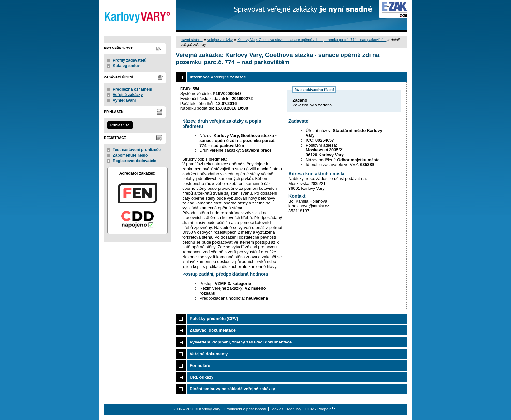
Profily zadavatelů (130, 60)
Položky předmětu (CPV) (214, 319)
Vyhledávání (124, 100)
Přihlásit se (120, 125)
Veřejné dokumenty (209, 354)
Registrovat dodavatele (135, 161)
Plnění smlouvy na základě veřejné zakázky (232, 389)
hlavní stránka (192, 40)
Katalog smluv (126, 66)
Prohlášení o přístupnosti (245, 409)
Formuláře (200, 365)
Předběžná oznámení (132, 89)
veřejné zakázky (220, 40)
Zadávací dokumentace (213, 330)
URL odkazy (202, 377)
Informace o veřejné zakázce (218, 77)
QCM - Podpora (319, 409)
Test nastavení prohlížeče (137, 150)
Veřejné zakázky (128, 95)
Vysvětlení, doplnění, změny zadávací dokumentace (241, 342)
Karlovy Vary (137, 16)
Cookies (276, 409)
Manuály (294, 409)
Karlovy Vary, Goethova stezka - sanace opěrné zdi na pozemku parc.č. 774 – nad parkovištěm (312, 40)
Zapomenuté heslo (130, 155)
